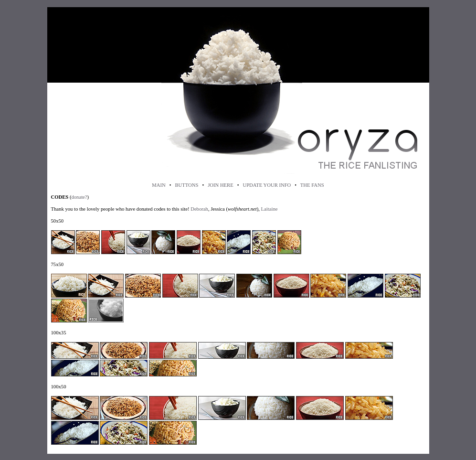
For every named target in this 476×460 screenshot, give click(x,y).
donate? (79, 197)
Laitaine (270, 209)
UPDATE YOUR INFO (267, 185)
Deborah (199, 209)
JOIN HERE (221, 185)
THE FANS (312, 185)
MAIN (159, 185)
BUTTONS (186, 185)
